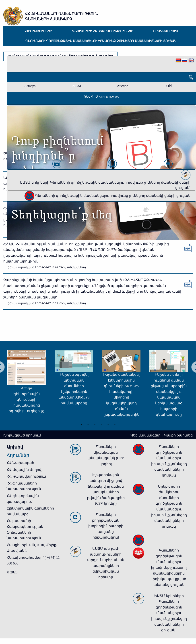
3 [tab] (95, 423)
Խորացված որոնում (23, 435)
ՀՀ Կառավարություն (26, 476)
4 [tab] (101, 423)
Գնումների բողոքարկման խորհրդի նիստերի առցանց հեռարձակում (106, 526)
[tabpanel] (64, 379)
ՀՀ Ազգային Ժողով (24, 470)
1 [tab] (81, 423)
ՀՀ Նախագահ (20, 463)
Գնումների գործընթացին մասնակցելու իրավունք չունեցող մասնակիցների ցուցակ (101, 41)
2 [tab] (88, 423)
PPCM (76, 86)
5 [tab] (108, 423)
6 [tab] (115, 423)
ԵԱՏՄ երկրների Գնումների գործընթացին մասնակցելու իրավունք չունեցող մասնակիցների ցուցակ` (105, 181)
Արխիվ (15, 447)
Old (169, 86)
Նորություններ (38, 31)
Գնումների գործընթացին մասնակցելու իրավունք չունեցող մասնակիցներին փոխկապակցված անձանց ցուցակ (169, 567)
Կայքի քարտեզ (178, 435)
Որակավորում (166, 31)
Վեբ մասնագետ (146, 435)
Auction (123, 86)
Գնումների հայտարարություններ (103, 31)
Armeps (30, 86)
